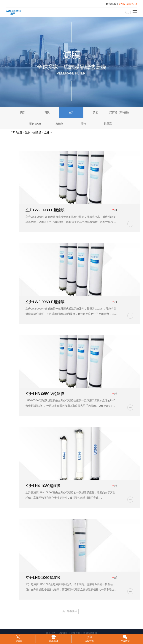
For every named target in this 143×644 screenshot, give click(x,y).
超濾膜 (37, 133)
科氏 (47, 112)
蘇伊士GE (35, 124)
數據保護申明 (90, 633)
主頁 (20, 133)
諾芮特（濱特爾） (120, 112)
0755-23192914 (128, 4)
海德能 (59, 124)
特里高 (108, 124)
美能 (96, 112)
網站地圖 (63, 633)
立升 (71, 112)
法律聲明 (75, 633)
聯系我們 (51, 633)
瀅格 (84, 124)
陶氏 (23, 112)
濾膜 (28, 133)
